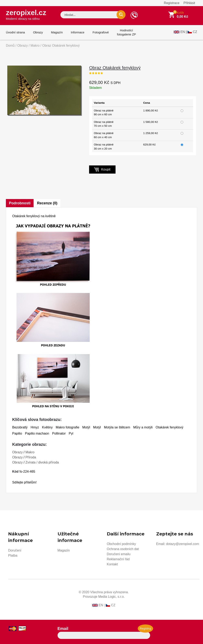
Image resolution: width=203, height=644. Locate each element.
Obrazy (38, 32)
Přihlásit (189, 3)
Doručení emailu (119, 554)
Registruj (145, 629)
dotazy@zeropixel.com (182, 544)
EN (183, 32)
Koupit (102, 169)
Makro (35, 46)
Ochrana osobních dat (123, 549)
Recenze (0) (47, 203)
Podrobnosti (20, 203)
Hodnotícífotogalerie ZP (126, 32)
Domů (10, 46)
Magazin (64, 550)
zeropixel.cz (26, 14)
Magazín (57, 32)
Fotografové (101, 32)
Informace (78, 32)
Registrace (172, 3)
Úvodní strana (15, 32)
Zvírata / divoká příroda (42, 462)
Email (63, 629)
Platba (13, 555)
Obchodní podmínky (121, 544)
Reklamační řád (118, 559)
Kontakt (112, 564)
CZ (195, 32)
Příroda (31, 457)
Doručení (15, 550)
